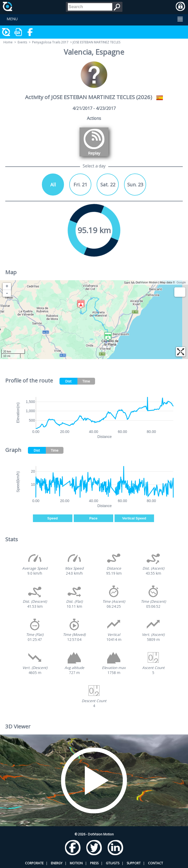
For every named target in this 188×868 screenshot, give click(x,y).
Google (181, 282)
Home (8, 42)
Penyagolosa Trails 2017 (50, 42)
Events (22, 42)
